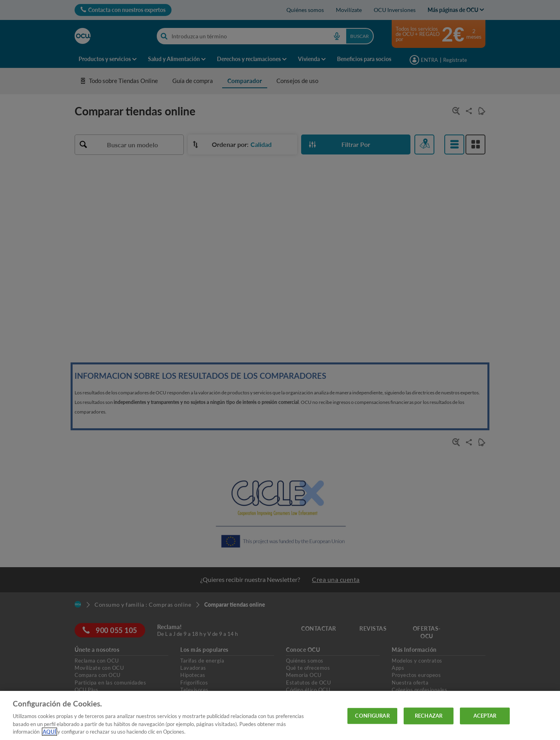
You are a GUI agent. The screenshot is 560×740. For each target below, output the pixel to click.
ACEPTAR (485, 716)
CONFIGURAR (372, 716)
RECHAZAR (429, 716)
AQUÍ (49, 732)
